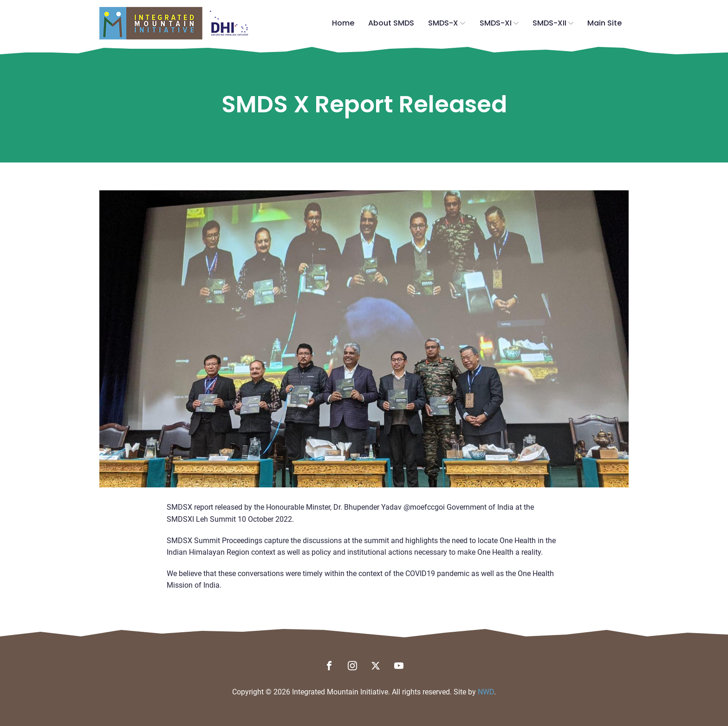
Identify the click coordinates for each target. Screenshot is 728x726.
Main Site (604, 23)
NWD (486, 692)
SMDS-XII (553, 23)
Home (343, 23)
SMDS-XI (499, 23)
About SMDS (391, 23)
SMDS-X (447, 23)
